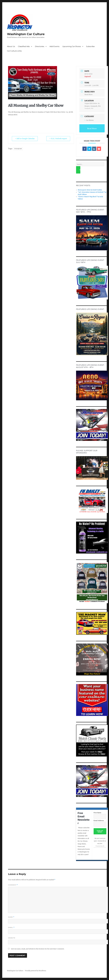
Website (12, 938)
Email (11, 927)
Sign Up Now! (100, 831)
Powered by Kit (100, 846)
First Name (97, 813)
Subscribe (90, 46)
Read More (89, 94)
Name (11, 917)
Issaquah (18, 149)
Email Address (99, 821)
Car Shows (89, 120)
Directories (40, 46)
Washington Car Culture (26, 34)
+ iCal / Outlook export (58, 139)
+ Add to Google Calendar (25, 139)
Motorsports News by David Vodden (90, 190)
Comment (13, 885)
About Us (11, 46)
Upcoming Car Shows (72, 46)
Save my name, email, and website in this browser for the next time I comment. (38, 949)
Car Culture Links (14, 51)
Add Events (54, 46)
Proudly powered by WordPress (36, 971)
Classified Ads (24, 46)
